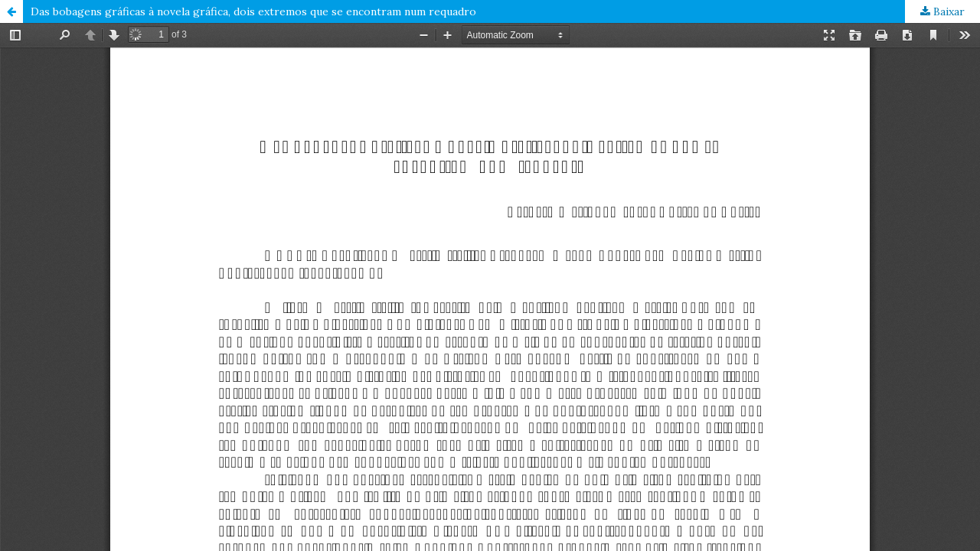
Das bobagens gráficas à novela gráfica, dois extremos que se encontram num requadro (253, 11)
